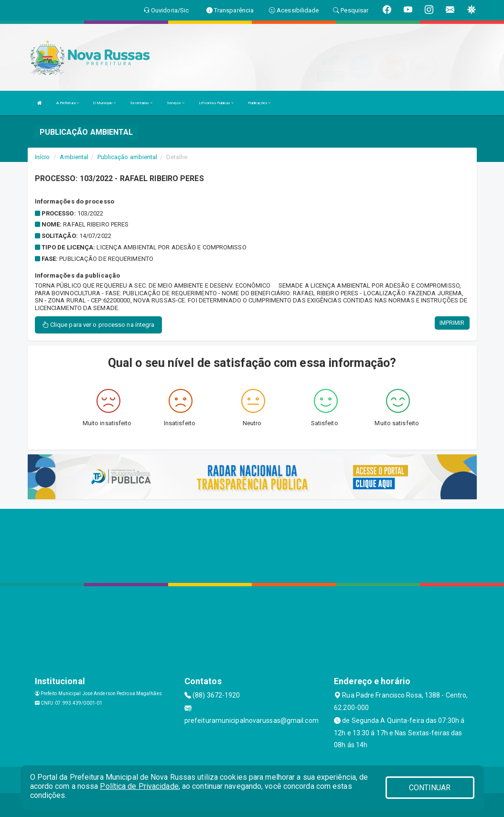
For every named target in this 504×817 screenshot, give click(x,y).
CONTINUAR (430, 788)
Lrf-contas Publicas (216, 103)
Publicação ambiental (128, 157)
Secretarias (141, 103)
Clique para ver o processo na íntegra (99, 325)
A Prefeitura (68, 103)
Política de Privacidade (139, 786)
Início (43, 157)
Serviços (176, 103)
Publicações (259, 103)
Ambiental (74, 157)
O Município (104, 103)
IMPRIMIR (452, 323)
